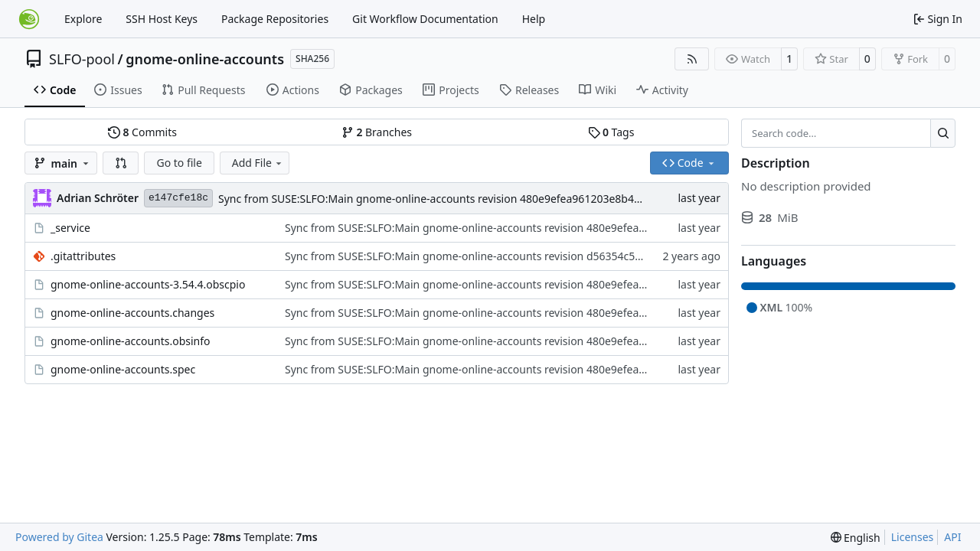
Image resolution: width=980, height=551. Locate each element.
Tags (611, 132)
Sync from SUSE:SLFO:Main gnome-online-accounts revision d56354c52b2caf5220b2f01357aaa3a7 (531, 256)
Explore (83, 19)
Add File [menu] (258, 163)
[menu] (856, 538)
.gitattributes (83, 256)
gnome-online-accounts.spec (123, 369)
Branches (377, 132)
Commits (142, 132)
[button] (121, 163)
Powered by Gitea (59, 537)
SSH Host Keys (162, 19)
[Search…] (943, 133)
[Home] (29, 19)
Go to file (179, 163)
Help (534, 19)
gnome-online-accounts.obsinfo (131, 341)
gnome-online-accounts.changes (132, 313)
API (952, 537)
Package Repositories (275, 19)
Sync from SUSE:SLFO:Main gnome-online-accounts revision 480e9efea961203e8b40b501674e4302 (466, 199)
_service (70, 228)
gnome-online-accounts (205, 59)
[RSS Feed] (692, 59)
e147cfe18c (178, 198)
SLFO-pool (82, 59)
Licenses (913, 537)
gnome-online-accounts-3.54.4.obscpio (148, 284)
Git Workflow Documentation (425, 19)
